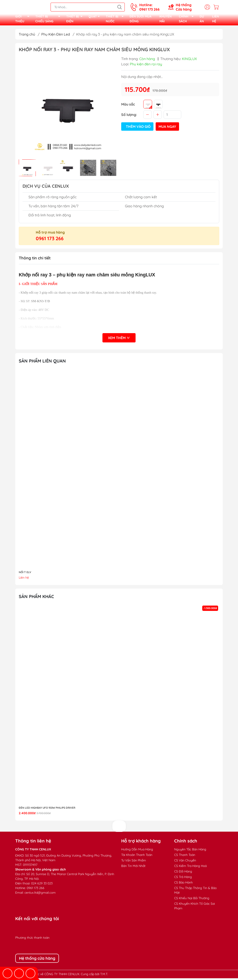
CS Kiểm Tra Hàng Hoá (190, 868)
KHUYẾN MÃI (165, 20)
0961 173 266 (50, 240)
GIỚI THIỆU (24, 20)
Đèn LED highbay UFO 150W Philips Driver (47, 809)
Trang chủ (27, 36)
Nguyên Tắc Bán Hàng (190, 851)
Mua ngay (167, 128)
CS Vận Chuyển (185, 862)
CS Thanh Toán (185, 857)
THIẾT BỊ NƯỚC (116, 20)
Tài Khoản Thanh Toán (137, 857)
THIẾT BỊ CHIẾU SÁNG (49, 20)
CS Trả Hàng (183, 879)
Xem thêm (119, 340)
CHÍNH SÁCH (187, 20)
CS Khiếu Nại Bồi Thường (192, 900)
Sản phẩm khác (36, 598)
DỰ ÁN (202, 20)
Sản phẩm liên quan (42, 363)
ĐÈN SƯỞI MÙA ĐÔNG (141, 20)
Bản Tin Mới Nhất (133, 868)
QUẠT (95, 18)
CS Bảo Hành (183, 884)
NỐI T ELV (25, 574)
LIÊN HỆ (215, 20)
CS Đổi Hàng (183, 873)
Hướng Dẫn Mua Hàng (137, 851)
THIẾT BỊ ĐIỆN (76, 20)
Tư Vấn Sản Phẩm (134, 862)
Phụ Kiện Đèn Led (56, 36)
